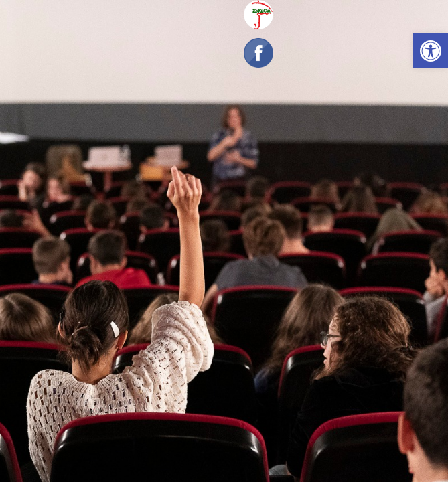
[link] (431, 51)
